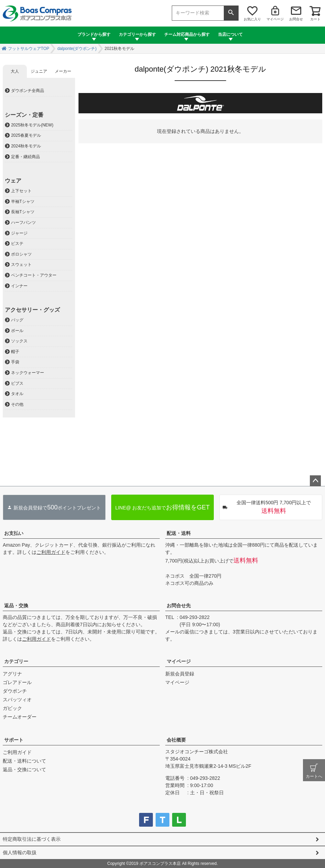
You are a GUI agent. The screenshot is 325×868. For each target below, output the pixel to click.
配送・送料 (179, 533)
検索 (231, 13)
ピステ (17, 244)
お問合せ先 (179, 606)
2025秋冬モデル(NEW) (32, 125)
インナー (19, 286)
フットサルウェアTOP (29, 49)
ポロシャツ (21, 254)
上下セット (21, 191)
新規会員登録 (180, 674)
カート (315, 19)
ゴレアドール (17, 682)
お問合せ (296, 19)
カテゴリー (16, 661)
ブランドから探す (94, 34)
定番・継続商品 (25, 157)
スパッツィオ (17, 700)
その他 (17, 404)
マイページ (275, 19)
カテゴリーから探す (137, 34)
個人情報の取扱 (20, 852)
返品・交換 (16, 606)
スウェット (21, 265)
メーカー (63, 71)
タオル (17, 394)
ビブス (17, 383)
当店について (230, 34)
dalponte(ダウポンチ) (77, 49)
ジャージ (19, 233)
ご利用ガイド (51, 552)
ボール (17, 331)
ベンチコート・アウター (34, 275)
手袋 (15, 362)
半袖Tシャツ (23, 201)
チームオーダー (20, 717)
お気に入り (252, 19)
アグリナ (12, 674)
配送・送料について (24, 761)
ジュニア (39, 71)
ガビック (12, 708)
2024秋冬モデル (26, 146)
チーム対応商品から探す (187, 34)
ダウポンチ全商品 (28, 91)
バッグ (17, 320)
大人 (15, 71)
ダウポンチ (15, 691)
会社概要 (176, 740)
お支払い (14, 533)
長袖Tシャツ (23, 212)
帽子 (15, 352)
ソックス (19, 341)
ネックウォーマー (28, 373)
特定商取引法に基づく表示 (32, 839)
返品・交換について (24, 769)
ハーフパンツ (23, 223)
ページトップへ (315, 481)
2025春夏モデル (26, 135)
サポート (14, 740)
